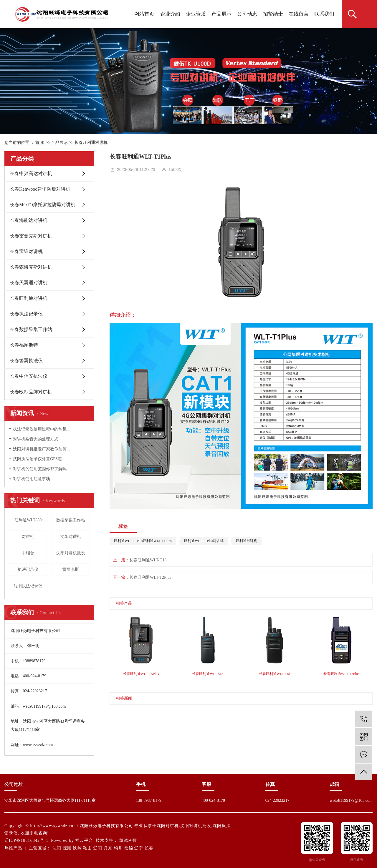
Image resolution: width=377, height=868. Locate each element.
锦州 (118, 848)
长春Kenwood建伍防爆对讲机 (40, 189)
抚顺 (67, 848)
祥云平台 (84, 840)
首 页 (40, 143)
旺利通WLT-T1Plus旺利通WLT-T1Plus (143, 541)
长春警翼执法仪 (26, 361)
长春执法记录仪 (26, 314)
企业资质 (196, 14)
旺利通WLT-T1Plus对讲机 (204, 541)
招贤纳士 (273, 14)
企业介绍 (170, 14)
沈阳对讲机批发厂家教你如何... (41, 449)
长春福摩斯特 (24, 345)
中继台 (28, 553)
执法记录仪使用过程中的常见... (41, 429)
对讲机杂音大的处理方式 (36, 439)
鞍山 (87, 848)
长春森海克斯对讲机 (31, 267)
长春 (149, 848)
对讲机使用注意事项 (32, 479)
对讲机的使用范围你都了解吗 (40, 469)
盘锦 (129, 848)
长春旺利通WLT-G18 (148, 560)
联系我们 (324, 14)
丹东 (108, 848)
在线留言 (299, 14)
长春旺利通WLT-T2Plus (150, 577)
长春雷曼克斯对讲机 (31, 236)
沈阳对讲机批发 (71, 553)
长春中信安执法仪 (29, 376)
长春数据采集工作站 (31, 329)
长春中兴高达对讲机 (31, 173)
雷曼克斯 (71, 569)
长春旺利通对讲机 (91, 143)
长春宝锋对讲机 (26, 251)
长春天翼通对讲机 (29, 283)
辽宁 (139, 848)
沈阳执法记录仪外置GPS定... (39, 459)
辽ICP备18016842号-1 (26, 840)
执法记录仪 (28, 569)
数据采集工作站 (71, 520)
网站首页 (144, 14)
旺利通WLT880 (28, 520)
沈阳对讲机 (71, 537)
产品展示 (221, 14)
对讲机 (28, 537)
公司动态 (247, 14)
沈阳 (57, 848)
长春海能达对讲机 (29, 220)
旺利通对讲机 (247, 541)
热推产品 (13, 848)
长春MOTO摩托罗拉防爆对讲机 (43, 205)
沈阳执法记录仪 (28, 586)
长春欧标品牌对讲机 (31, 392)
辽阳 (98, 848)
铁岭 (77, 848)
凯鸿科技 (128, 840)
